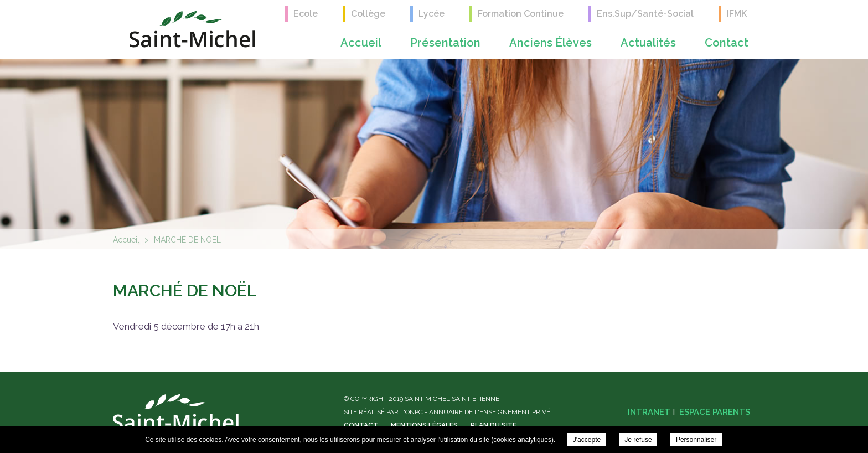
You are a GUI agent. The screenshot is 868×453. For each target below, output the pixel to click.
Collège (368, 14)
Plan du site (494, 425)
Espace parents (715, 412)
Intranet (649, 412)
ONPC (414, 412)
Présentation (445, 43)
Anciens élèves (551, 43)
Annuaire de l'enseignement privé (490, 412)
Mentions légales (424, 425)
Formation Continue (521, 14)
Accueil (361, 43)
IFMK (737, 14)
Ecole (306, 14)
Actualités (648, 43)
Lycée (432, 14)
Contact (727, 43)
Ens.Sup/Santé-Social (645, 14)
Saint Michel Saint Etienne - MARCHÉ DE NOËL (192, 29)
